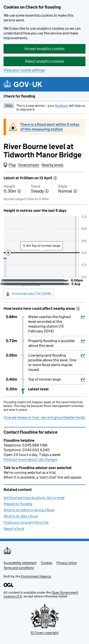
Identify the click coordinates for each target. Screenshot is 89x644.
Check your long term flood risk (26, 522)
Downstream (29, 165)
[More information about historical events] (78, 309)
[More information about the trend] (47, 191)
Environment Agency (36, 576)
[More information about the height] (19, 191)
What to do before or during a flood (29, 510)
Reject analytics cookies (45, 61)
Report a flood (14, 528)
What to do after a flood (21, 516)
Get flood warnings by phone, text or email (34, 498)
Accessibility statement (20, 563)
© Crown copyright (44, 633)
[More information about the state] (75, 191)
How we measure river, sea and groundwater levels (44, 417)
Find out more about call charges (30, 459)
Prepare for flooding (18, 504)
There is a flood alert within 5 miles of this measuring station (50, 127)
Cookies (47, 563)
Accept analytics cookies (44, 49)
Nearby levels (52, 165)
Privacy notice (67, 563)
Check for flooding (19, 96)
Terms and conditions (19, 568)
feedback (62, 106)
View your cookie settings (24, 70)
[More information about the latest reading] (55, 178)
